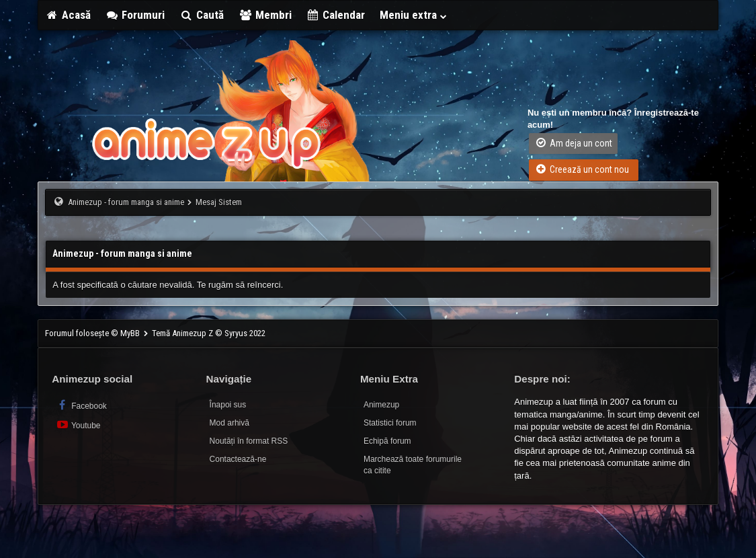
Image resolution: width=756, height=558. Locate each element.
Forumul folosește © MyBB (93, 333)
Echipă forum (387, 441)
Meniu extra (414, 15)
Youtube (78, 425)
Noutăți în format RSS (249, 441)
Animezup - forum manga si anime (126, 202)
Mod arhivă (229, 423)
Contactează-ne (238, 459)
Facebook (81, 405)
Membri (265, 15)
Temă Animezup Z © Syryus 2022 (209, 333)
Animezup (381, 405)
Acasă (68, 15)
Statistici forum (390, 423)
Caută (202, 15)
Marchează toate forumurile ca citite (413, 465)
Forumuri (135, 15)
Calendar (336, 15)
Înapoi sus (228, 405)
